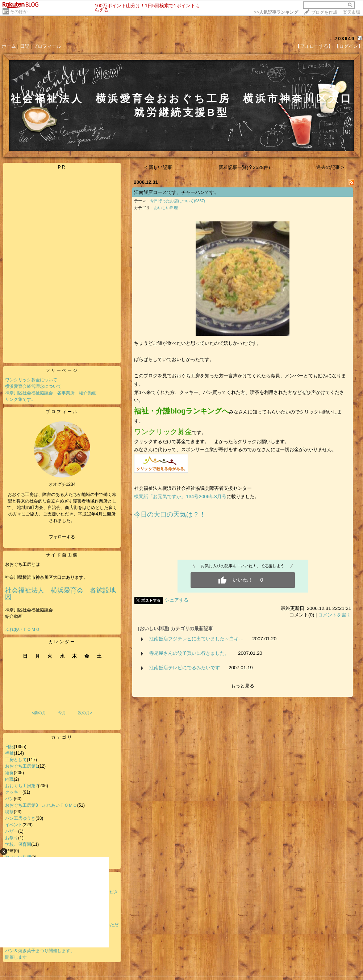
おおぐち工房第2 (22, 786)
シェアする (177, 600)
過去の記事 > (330, 167)
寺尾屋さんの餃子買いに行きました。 (189, 653)
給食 (9, 773)
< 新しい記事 (158, 167)
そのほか (19, 12)
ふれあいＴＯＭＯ (22, 629)
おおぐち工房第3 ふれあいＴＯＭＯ (41, 805)
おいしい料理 (166, 208)
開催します (16, 957)
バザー (12, 831)
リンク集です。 (20, 399)
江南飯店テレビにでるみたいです (185, 668)
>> (276, 12)
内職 (9, 779)
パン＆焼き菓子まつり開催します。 (40, 951)
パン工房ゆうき (20, 818)
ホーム (9, 46)
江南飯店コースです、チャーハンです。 (176, 192)
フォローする (62, 537)
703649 (345, 39)
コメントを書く (335, 615)
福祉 (9, 753)
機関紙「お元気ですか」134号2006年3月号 (180, 497)
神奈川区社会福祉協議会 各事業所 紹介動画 (51, 393)
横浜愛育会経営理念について (33, 386)
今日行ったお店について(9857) (178, 201)
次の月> (85, 713)
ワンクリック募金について (31, 380)
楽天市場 (351, 12)
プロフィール (47, 46)
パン (9, 799)
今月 (62, 713)
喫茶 (9, 812)
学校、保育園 (18, 844)
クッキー (14, 792)
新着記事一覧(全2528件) (244, 167)
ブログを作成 (324, 12)
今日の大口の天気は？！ (170, 514)
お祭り (12, 838)
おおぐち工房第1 (22, 766)
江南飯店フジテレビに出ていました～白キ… (196, 639)
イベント (14, 825)
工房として (16, 760)
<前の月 (39, 713)
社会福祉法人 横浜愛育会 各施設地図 (61, 594)
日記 (25, 46)
